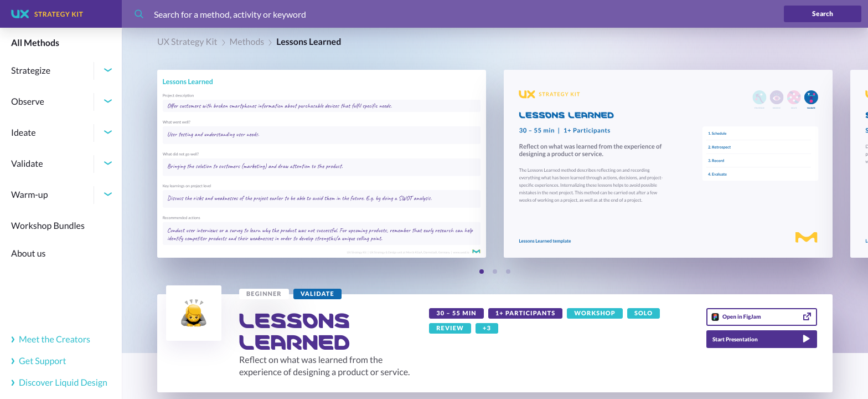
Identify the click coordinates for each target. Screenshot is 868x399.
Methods (247, 42)
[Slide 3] (508, 272)
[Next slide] (529, 272)
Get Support (39, 361)
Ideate (24, 133)
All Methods (35, 43)
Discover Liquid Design (59, 383)
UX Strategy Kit (187, 42)
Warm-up (30, 195)
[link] (264, 294)
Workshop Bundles (48, 226)
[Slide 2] (495, 272)
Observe (28, 102)
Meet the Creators (51, 339)
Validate (27, 164)
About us (29, 254)
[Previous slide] (461, 272)
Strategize (31, 71)
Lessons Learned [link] (309, 42)
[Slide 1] (482, 272)
